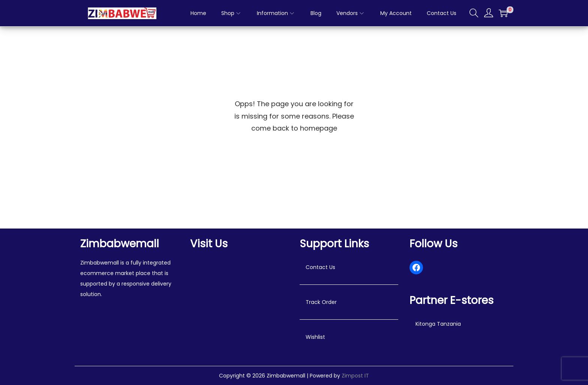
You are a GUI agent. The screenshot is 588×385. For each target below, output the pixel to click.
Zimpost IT (355, 376)
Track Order (321, 302)
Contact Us (320, 267)
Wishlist (315, 337)
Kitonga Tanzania (438, 324)
